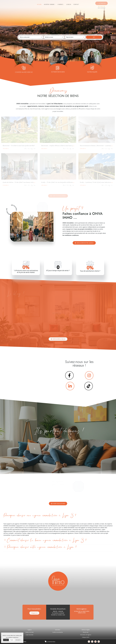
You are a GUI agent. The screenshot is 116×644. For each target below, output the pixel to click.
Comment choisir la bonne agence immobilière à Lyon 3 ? (47, 540)
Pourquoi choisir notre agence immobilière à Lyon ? (42, 547)
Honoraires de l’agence (86, 635)
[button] (101, 3)
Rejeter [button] (12, 640)
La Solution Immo (51, 642)
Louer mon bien (29, 635)
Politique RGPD (86, 637)
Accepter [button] (6, 640)
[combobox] (31, 37)
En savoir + (18, 640)
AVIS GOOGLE (101, 8)
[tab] (39, 4)
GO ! (94, 37)
